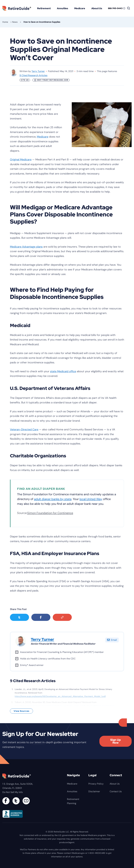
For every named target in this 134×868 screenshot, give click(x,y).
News (15, 22)
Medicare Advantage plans (26, 247)
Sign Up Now (116, 741)
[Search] (129, 8)
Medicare (80, 8)
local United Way (91, 499)
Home (5, 22)
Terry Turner (38, 71)
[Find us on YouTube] (26, 801)
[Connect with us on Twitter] (16, 801)
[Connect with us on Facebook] (6, 801)
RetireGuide (18, 8)
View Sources (21, 711)
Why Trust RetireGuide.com (51, 80)
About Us (97, 8)
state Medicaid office (63, 371)
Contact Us (116, 791)
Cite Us (25, 80)
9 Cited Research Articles (33, 75)
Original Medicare (21, 160)
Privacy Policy (96, 784)
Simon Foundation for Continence (50, 513)
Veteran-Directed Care (24, 429)
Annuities (62, 8)
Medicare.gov (78, 853)
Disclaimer (94, 791)
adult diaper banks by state (53, 499)
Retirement (44, 8)
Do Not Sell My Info (13, 792)
